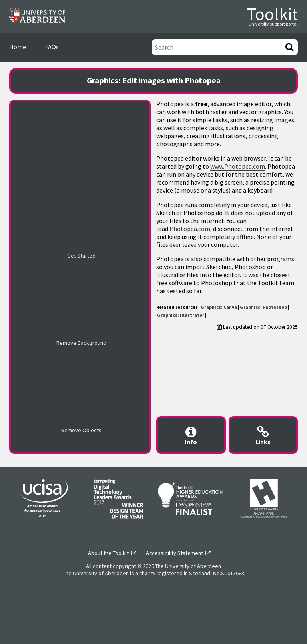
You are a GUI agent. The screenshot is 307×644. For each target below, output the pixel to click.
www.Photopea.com (238, 166)
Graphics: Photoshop (263, 307)
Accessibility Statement (174, 553)
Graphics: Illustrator (181, 315)
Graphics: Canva (219, 307)
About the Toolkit (108, 553)
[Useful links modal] (263, 435)
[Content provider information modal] (191, 435)
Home (18, 47)
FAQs (52, 47)
